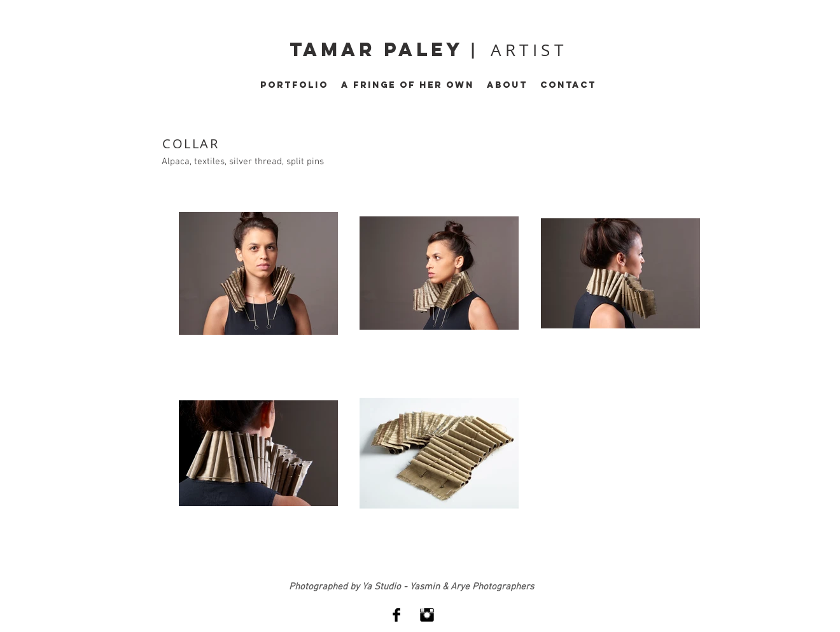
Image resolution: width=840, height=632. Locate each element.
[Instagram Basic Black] (427, 615)
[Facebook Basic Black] (396, 615)
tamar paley (380, 49)
